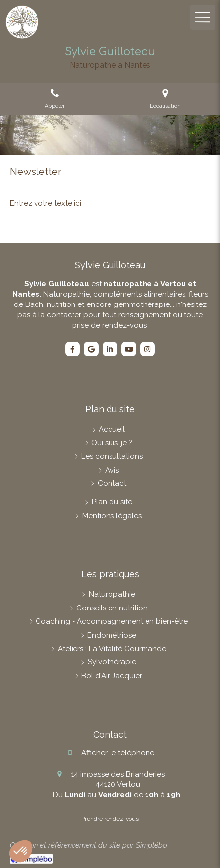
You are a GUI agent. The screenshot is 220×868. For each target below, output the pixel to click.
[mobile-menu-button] (203, 17)
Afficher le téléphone (118, 753)
